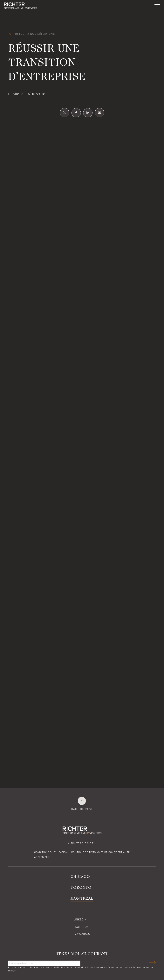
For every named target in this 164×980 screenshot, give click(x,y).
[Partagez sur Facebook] (76, 113)
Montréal (82, 899)
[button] (157, 6)
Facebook (81, 927)
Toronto (81, 888)
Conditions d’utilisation (51, 852)
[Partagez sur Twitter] (65, 113)
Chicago (80, 877)
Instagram (82, 934)
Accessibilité (43, 857)
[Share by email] (99, 113)
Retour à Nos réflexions (35, 34)
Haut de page (82, 809)
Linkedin (80, 919)
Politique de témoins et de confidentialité (101, 852)
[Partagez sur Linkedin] (88, 113)
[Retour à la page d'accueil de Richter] (20, 6)
